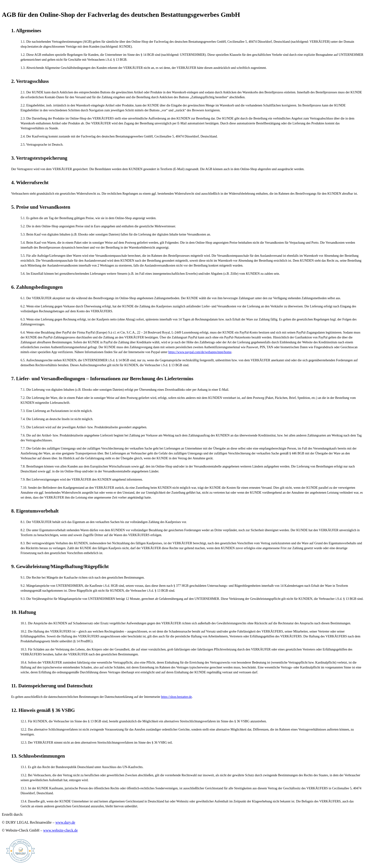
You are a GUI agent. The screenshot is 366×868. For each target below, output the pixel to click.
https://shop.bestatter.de (176, 697)
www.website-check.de (60, 830)
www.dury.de (65, 822)
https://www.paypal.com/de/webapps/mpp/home (200, 352)
